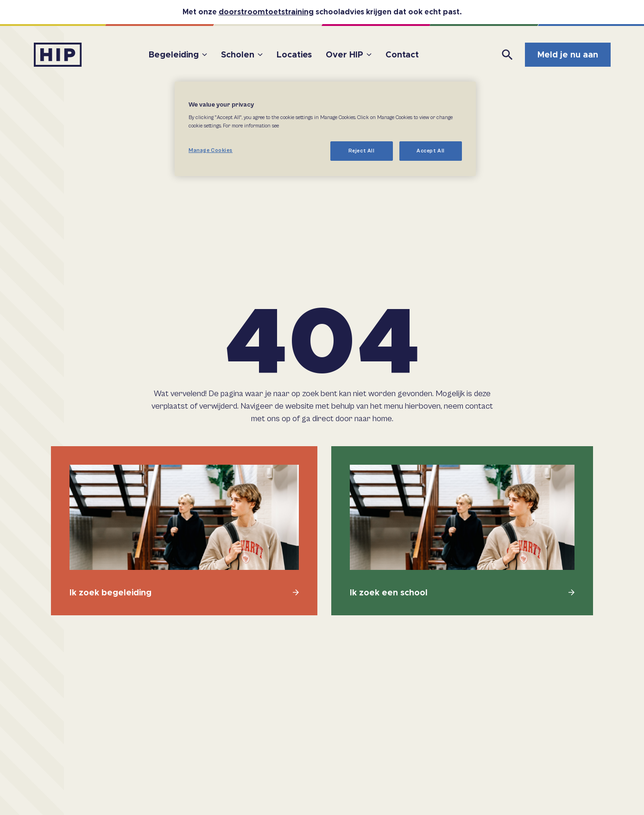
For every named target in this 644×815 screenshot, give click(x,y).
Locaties (294, 54)
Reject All (362, 151)
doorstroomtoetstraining (266, 12)
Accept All (431, 151)
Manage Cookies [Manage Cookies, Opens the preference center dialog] (211, 150)
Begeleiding (174, 54)
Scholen (238, 54)
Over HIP (344, 54)
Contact (402, 54)
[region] (325, 129)
